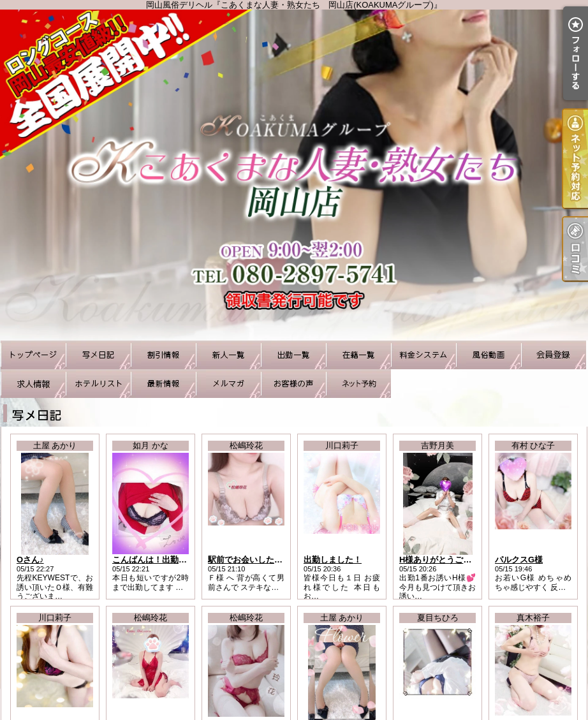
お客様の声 (293, 384)
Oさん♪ (30, 560)
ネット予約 (358, 384)
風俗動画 (489, 355)
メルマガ (228, 384)
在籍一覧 (358, 355)
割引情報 (163, 355)
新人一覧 (228, 355)
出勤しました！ (333, 560)
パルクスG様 (519, 560)
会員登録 (554, 355)
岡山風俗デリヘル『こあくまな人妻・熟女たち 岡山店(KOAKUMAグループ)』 (294, 175)
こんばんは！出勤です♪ (156, 560)
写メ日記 (98, 355)
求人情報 (33, 384)
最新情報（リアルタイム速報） (163, 384)
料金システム (423, 355)
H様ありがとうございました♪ (454, 560)
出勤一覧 (293, 355)
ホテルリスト (98, 384)
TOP (33, 355)
